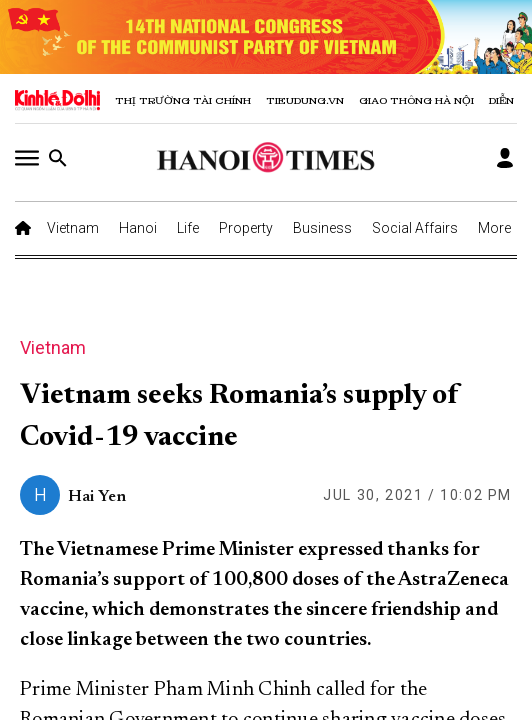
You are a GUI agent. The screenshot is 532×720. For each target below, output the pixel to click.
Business (322, 228)
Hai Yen (97, 497)
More (494, 228)
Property (246, 228)
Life (188, 228)
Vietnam (73, 228)
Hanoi (138, 228)
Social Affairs (415, 228)
